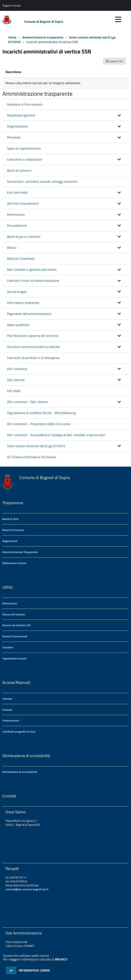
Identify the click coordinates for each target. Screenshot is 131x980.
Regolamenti (10, 541)
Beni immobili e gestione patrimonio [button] (32, 270)
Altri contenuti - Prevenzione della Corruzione (39, 424)
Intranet (7, 710)
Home (12, 37)
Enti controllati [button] (17, 192)
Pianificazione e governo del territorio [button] (33, 336)
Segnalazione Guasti (15, 658)
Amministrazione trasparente (43, 37)
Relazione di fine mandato (25, 104)
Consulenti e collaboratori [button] (25, 159)
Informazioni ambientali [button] (23, 303)
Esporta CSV (114, 61)
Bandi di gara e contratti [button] (24, 237)
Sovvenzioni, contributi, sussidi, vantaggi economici (42, 182)
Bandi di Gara (10, 519)
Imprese (7, 699)
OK (11, 970)
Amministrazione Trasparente (20, 552)
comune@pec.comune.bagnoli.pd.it (27, 889)
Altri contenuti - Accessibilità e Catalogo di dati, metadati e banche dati (56, 435)
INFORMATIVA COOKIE (34, 970)
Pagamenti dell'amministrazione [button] (29, 314)
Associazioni (10, 603)
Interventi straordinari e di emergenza (33, 358)
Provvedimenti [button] (17, 226)
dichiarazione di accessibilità (20, 772)
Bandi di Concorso (13, 530)
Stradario (8, 647)
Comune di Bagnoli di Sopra (44, 22)
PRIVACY (61, 959)
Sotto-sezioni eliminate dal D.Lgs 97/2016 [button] (36, 446)
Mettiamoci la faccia (14, 563)
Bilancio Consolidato (21, 258)
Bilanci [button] (12, 248)
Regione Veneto (12, 5)
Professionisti (11, 720)
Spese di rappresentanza (24, 148)
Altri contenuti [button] (17, 369)
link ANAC (14, 391)
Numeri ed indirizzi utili (17, 625)
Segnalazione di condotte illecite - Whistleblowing (41, 413)
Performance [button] (16, 214)
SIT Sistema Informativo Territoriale (32, 457)
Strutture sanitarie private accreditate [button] (33, 347)
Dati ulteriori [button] (16, 380)
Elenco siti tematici (14, 614)
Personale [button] (14, 137)
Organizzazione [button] (18, 126)
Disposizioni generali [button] (21, 115)
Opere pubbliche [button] (18, 325)
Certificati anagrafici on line (19, 731)
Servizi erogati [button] (17, 292)
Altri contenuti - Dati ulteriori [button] (28, 402)
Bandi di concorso (19, 170)
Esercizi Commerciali (15, 636)
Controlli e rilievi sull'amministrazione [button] (33, 281)
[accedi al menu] (118, 19)
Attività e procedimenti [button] (23, 203)
